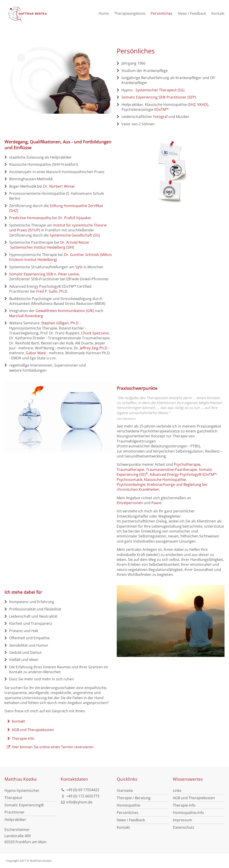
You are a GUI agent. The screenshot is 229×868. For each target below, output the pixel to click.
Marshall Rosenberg (26, 316)
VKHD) (203, 105)
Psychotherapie (187, 464)
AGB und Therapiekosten (30, 730)
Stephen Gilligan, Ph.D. (60, 323)
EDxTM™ (161, 109)
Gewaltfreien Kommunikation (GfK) (65, 311)
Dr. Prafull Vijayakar (75, 218)
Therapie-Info (20, 738)
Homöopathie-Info (188, 813)
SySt (79, 267)
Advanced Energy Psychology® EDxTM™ (183, 474)
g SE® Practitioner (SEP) (176, 97)
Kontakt (218, 13)
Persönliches (162, 13)
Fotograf (160, 117)
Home (104, 13)
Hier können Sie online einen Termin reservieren (50, 747)
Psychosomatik (129, 480)
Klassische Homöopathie (165, 480)
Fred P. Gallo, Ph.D (52, 291)
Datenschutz (184, 827)
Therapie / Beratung (134, 798)
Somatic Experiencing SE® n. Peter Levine (44, 274)
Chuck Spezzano (95, 333)
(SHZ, (192, 105)
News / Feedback (192, 13)
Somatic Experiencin (139, 97)
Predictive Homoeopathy (30, 218)
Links (177, 790)
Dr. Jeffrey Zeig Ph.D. (91, 348)
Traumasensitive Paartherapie (172, 470)
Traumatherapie (130, 470)
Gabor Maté (36, 353)
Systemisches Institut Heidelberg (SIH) (42, 247)
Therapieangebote (130, 13)
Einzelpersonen (130, 503)
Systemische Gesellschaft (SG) (75, 235)
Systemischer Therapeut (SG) (160, 90)
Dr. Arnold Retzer (75, 242)
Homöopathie (128, 805)
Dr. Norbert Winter (59, 186)
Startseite (125, 790)
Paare (156, 503)
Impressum (182, 820)
